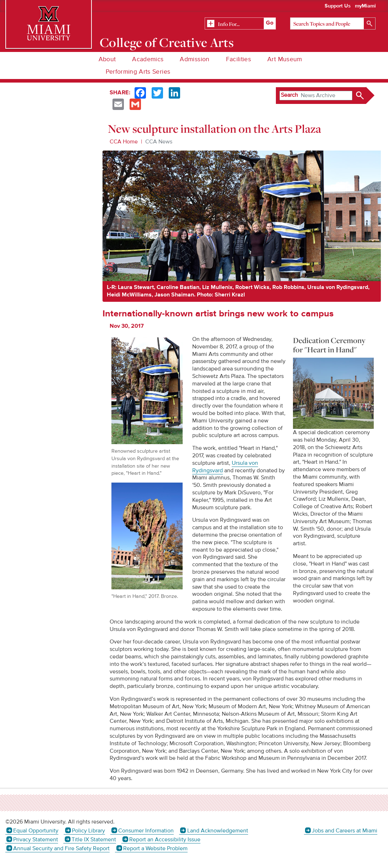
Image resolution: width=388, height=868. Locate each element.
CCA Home (124, 142)
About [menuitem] (107, 59)
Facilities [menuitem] (239, 59)
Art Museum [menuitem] (285, 59)
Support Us (338, 6)
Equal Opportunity (36, 831)
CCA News (159, 142)
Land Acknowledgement (218, 831)
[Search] (333, 23)
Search (289, 95)
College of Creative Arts (167, 42)
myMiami (365, 6)
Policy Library (88, 831)
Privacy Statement (36, 840)
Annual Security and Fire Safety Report (61, 848)
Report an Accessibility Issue (165, 840)
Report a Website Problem (155, 848)
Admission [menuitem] (195, 59)
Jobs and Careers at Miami (345, 831)
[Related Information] (240, 24)
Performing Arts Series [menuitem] (138, 72)
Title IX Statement (94, 840)
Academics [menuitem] (148, 59)
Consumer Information (146, 831)
